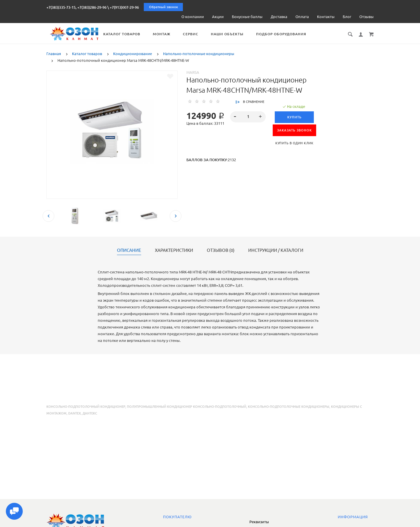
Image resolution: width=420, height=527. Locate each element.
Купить (294, 117)
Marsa (193, 72)
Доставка (279, 17)
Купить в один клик (294, 143)
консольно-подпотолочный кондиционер (86, 406)
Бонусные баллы (247, 17)
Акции (218, 17)
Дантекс (90, 413)
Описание (129, 250)
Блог (347, 17)
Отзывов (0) (221, 250)
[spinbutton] (248, 117)
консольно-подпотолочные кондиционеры (289, 406)
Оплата (302, 17)
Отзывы (366, 17)
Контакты (326, 17)
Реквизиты (259, 522)
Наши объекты (246, 34)
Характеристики (174, 250)
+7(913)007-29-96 (124, 7)
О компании (193, 17)
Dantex (75, 413)
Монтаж (181, 34)
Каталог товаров (141, 34)
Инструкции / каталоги (276, 250)
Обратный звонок (163, 7)
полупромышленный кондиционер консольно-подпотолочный (187, 406)
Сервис (210, 34)
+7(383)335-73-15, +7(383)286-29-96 (76, 7)
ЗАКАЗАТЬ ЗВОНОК (294, 130)
